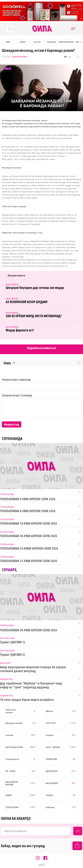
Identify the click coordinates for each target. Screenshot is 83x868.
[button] (73, 29)
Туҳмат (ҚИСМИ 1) (12, 642)
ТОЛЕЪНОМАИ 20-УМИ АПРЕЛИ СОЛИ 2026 (29, 536)
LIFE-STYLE (37, 42)
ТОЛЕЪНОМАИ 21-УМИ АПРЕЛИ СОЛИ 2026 (29, 561)
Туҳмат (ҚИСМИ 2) (12, 655)
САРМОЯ (23, 42)
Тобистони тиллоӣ (66, 42)
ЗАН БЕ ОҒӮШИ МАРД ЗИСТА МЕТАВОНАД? (34, 316)
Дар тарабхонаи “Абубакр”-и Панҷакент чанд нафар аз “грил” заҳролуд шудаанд (31, 685)
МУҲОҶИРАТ (52, 42)
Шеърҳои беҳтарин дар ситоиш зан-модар (35, 288)
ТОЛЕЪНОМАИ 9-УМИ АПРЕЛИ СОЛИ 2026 (28, 499)
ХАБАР (8, 42)
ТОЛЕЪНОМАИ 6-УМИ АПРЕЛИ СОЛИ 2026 (28, 511)
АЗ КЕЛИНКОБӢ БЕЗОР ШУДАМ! (27, 302)
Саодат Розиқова (20, 56)
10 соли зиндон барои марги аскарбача (27, 700)
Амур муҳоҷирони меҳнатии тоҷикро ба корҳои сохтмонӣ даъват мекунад (33, 669)
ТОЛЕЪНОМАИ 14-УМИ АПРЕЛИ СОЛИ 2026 (29, 523)
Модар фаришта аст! (20, 330)
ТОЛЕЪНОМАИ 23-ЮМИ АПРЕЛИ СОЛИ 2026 (29, 548)
